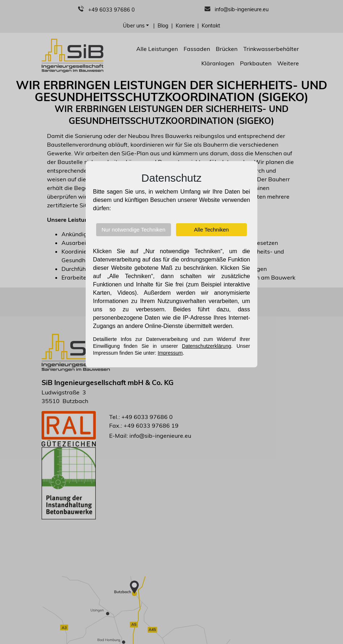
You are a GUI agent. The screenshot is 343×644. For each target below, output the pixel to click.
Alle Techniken (211, 230)
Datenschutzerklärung (206, 346)
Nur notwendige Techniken (134, 230)
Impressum (170, 353)
